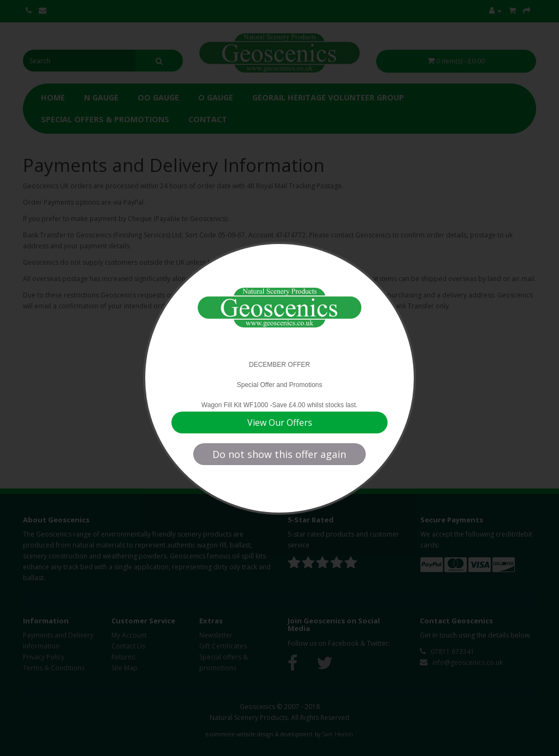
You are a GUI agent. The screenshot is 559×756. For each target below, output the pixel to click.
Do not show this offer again (279, 454)
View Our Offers (280, 422)
